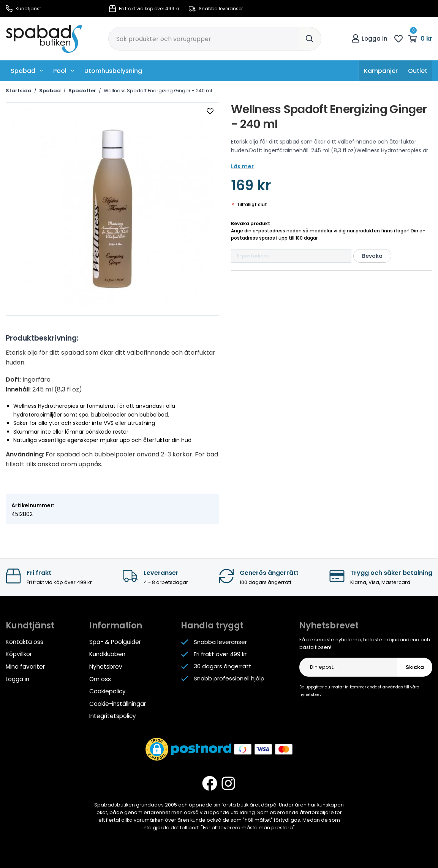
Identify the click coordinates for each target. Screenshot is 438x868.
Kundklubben (107, 654)
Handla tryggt (212, 626)
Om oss (100, 678)
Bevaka (372, 256)
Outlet (418, 71)
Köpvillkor (19, 654)
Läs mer (242, 166)
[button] (157, 748)
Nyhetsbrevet (329, 626)
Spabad (27, 71)
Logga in (369, 39)
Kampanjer (381, 71)
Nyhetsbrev (105, 666)
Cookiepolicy (107, 690)
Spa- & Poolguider (115, 642)
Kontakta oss (25, 642)
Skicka (415, 667)
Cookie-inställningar (118, 703)
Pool (64, 71)
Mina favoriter (25, 666)
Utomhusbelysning (113, 71)
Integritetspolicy (112, 715)
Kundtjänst (23, 9)
